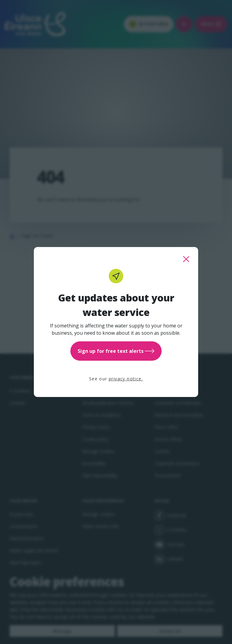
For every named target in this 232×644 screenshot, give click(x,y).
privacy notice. (126, 379)
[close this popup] (186, 259)
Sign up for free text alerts (116, 351)
